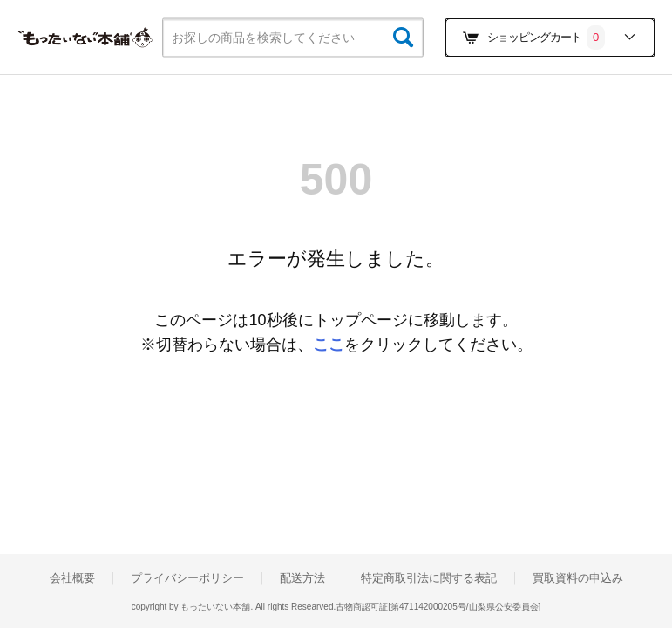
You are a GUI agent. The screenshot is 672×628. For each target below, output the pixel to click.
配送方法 (302, 578)
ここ (329, 345)
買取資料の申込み (578, 578)
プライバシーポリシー (187, 578)
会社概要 (72, 578)
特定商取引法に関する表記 (429, 578)
